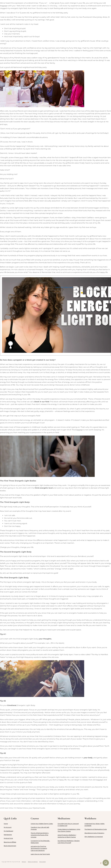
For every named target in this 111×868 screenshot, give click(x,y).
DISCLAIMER (43, 862)
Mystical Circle (8, 838)
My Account (8, 827)
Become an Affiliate (10, 842)
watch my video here (64, 287)
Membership (26, 5)
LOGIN (104, 5)
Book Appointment (10, 846)
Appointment (92, 5)
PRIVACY (24, 862)
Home (6, 5)
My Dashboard (8, 831)
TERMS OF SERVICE (33, 862)
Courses (39, 5)
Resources (77, 5)
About (15, 5)
